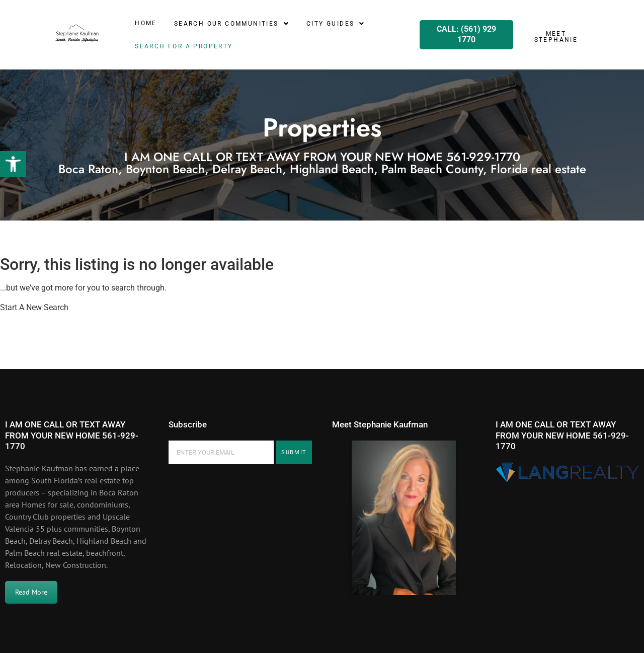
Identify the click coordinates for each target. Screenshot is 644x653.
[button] (13, 164)
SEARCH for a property (184, 46)
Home (146, 23)
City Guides (336, 24)
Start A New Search (34, 307)
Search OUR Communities (232, 24)
